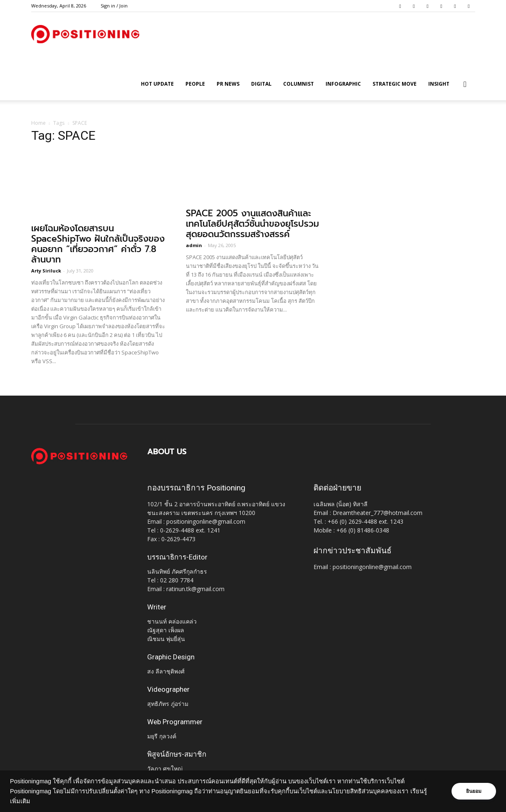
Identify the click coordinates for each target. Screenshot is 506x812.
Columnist (299, 84)
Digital (261, 84)
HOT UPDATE (157, 84)
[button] (465, 85)
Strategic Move (395, 84)
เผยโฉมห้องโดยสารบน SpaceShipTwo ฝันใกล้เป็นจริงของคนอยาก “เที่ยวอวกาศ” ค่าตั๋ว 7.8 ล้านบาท (98, 244)
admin (194, 245)
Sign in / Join (114, 6)
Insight (439, 84)
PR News (228, 84)
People (195, 84)
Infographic (343, 84)
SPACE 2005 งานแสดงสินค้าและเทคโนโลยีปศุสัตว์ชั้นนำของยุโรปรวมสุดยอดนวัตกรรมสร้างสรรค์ (252, 224)
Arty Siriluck (46, 271)
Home (38, 123)
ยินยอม (474, 791)
